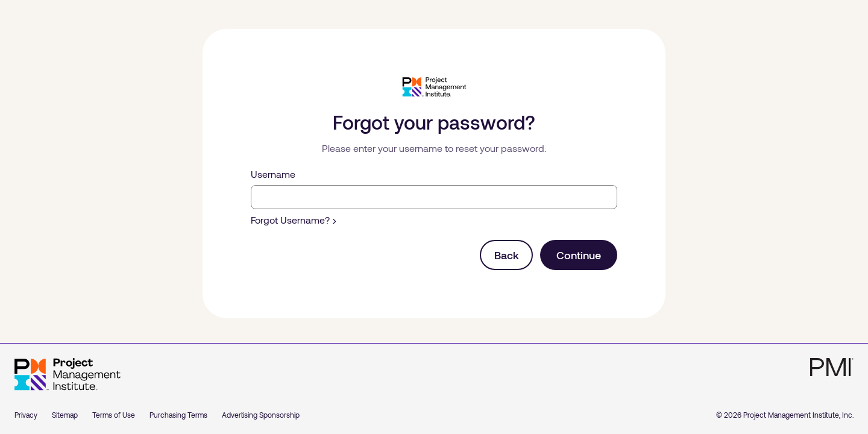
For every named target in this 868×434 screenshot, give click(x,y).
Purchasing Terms (178, 415)
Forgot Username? (293, 220)
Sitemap (65, 415)
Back (507, 255)
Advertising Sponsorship (261, 415)
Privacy (26, 415)
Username (273, 174)
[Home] (68, 374)
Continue (579, 255)
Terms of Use (114, 415)
